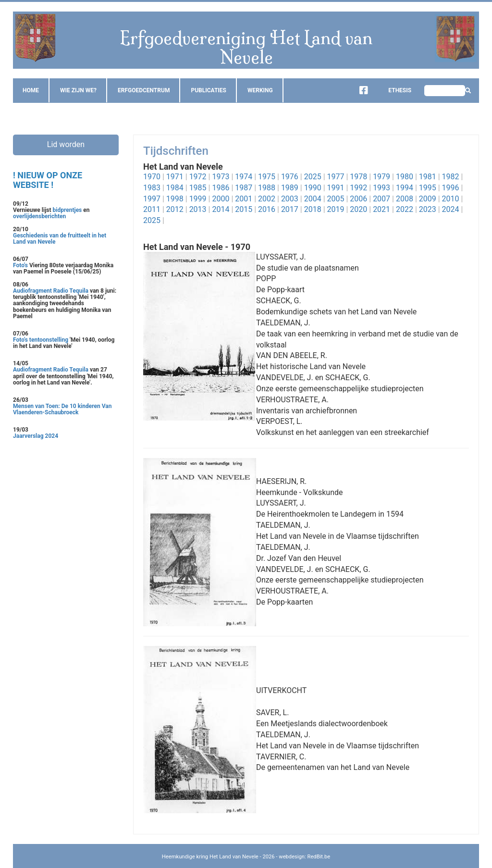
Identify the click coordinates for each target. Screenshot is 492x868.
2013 (198, 209)
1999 (198, 199)
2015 (244, 209)
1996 (451, 188)
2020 (358, 209)
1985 (198, 188)
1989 (290, 188)
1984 (175, 188)
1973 (221, 177)
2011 (152, 209)
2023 (428, 209)
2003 (290, 199)
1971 (175, 177)
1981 (428, 177)
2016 (267, 209)
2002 (267, 199)
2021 (381, 209)
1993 (381, 188)
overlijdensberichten (39, 216)
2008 (405, 199)
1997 (152, 199)
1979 (381, 177)
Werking (260, 90)
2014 (221, 209)
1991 (336, 188)
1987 (244, 188)
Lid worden (66, 144)
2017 (290, 209)
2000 (221, 199)
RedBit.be (319, 857)
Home (31, 90)
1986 (221, 188)
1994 (405, 188)
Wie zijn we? (78, 90)
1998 (175, 199)
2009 (428, 199)
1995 (428, 188)
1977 (336, 177)
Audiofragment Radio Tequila (51, 291)
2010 (451, 199)
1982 (451, 177)
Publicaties (209, 90)
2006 (358, 199)
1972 (198, 177)
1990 (313, 188)
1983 (152, 188)
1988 (267, 188)
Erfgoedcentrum (144, 90)
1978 (358, 177)
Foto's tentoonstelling (41, 340)
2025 (313, 177)
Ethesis (393, 90)
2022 (405, 209)
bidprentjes (68, 210)
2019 (336, 209)
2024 (451, 209)
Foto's (21, 265)
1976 (290, 177)
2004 (313, 199)
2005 (336, 199)
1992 (358, 188)
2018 (313, 209)
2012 (175, 209)
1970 (152, 177)
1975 (267, 177)
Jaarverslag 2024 (36, 436)
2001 (244, 199)
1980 (405, 177)
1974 (244, 177)
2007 (381, 199)
